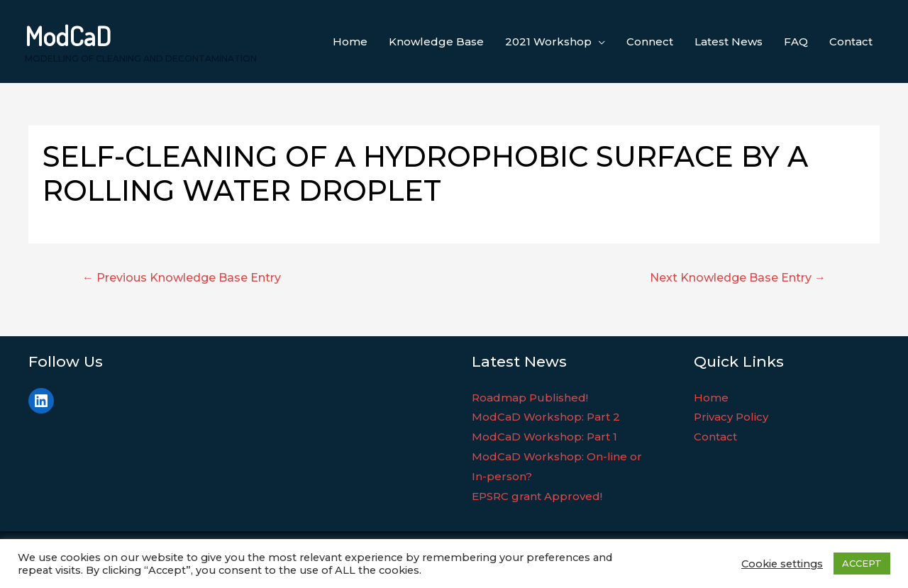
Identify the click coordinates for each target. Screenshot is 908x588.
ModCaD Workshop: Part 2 (546, 417)
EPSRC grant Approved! (537, 496)
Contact (715, 437)
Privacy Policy (731, 417)
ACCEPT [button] (862, 563)
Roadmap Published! (530, 398)
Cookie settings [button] (782, 564)
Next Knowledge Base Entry (738, 278)
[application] (598, 42)
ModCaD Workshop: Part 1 (544, 437)
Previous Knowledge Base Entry (182, 278)
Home (711, 398)
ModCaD (68, 35)
